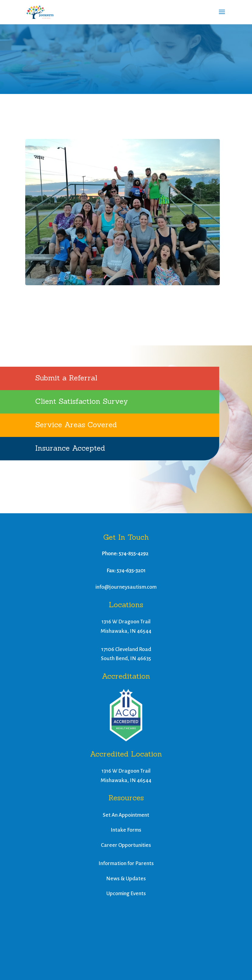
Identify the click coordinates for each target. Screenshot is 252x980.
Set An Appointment (126, 815)
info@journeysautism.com (126, 587)
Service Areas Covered (76, 425)
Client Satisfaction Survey (82, 401)
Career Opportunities (126, 845)
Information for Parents (126, 863)
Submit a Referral (66, 378)
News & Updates (126, 879)
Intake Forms (126, 830)
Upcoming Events (126, 893)
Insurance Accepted (70, 448)
